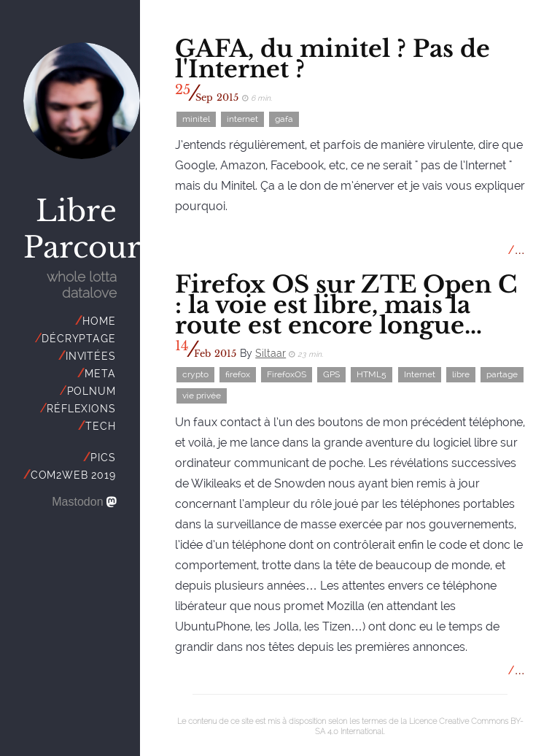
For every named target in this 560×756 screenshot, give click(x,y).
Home (99, 321)
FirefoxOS (287, 375)
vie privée (202, 396)
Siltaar (271, 353)
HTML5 (372, 375)
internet (242, 119)
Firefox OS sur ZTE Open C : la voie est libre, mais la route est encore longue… (346, 305)
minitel (196, 119)
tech (100, 426)
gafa (284, 119)
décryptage (78, 339)
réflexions (81, 409)
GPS (331, 375)
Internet (420, 375)
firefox (238, 375)
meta (100, 374)
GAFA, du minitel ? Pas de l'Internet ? (332, 59)
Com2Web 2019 (73, 475)
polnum (92, 391)
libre (461, 375)
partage (502, 375)
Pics (103, 458)
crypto (195, 375)
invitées (90, 356)
